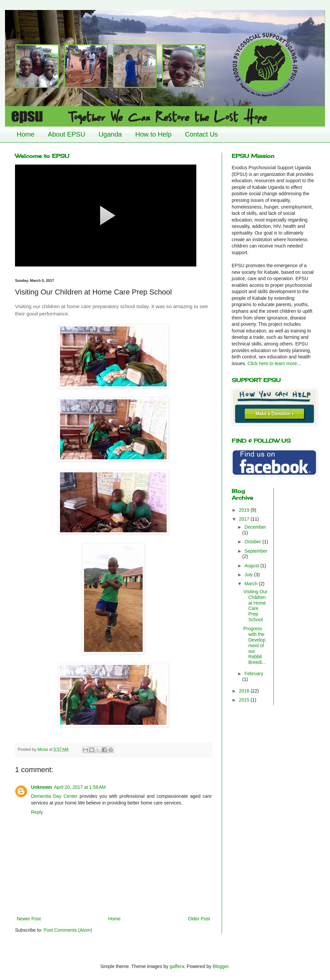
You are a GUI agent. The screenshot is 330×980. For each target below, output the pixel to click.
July (249, 575)
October (253, 542)
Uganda (110, 134)
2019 (245, 510)
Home (25, 134)
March (251, 584)
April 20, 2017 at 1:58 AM (80, 787)
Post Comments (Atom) (68, 930)
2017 (245, 519)
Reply (37, 812)
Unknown (41, 787)
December (255, 527)
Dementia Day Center (54, 796)
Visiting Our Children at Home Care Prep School (255, 606)
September (256, 551)
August (252, 566)
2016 (245, 691)
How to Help (153, 134)
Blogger (220, 966)
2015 (245, 700)
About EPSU (66, 134)
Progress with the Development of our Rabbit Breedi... (254, 645)
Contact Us (201, 134)
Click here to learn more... (274, 363)
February (254, 674)
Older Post (199, 919)
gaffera (177, 966)
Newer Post (29, 919)
